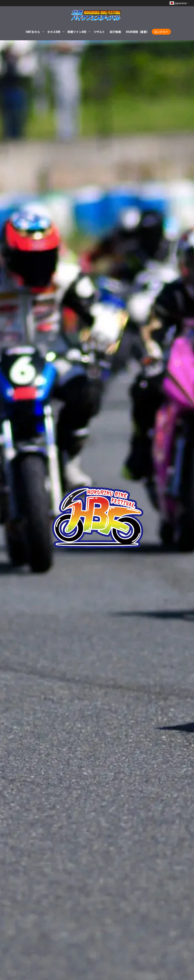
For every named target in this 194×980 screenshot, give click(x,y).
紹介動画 (115, 32)
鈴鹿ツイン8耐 (79, 32)
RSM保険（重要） (138, 32)
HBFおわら (35, 32)
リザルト (99, 32)
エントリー (161, 32)
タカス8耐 (56, 32)
